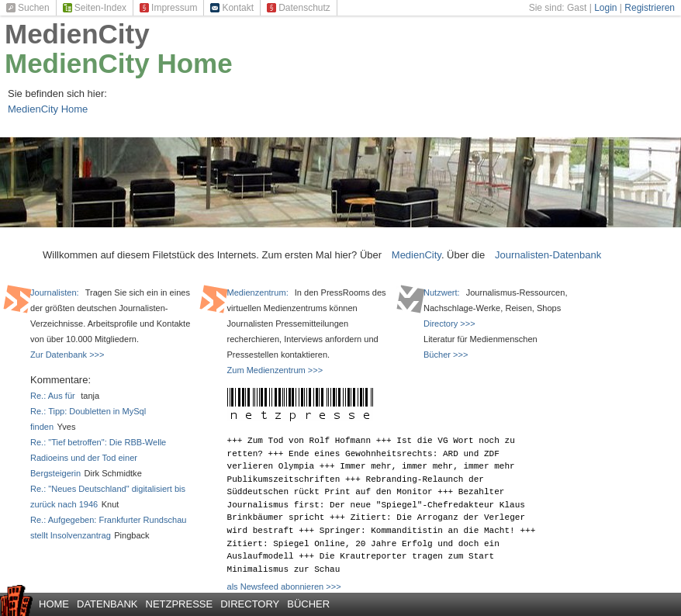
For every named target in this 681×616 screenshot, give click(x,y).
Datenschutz (299, 8)
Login (605, 8)
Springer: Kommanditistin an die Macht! (417, 531)
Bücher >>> (446, 355)
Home (54, 604)
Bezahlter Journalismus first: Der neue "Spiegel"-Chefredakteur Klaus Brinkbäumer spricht (377, 505)
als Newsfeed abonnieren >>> (284, 587)
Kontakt (232, 8)
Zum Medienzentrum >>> (275, 370)
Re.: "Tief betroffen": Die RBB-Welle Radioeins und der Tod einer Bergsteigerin (98, 458)
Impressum (168, 8)
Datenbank (107, 604)
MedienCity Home (119, 63)
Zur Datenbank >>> (67, 355)
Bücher (308, 604)
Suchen (28, 8)
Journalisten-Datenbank (548, 255)
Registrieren (650, 8)
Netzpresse (180, 604)
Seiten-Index (95, 8)
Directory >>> (449, 324)
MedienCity (77, 34)
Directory (250, 604)
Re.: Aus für (54, 396)
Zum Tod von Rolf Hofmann (309, 441)
